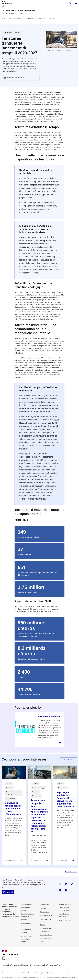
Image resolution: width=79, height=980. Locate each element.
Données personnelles (53, 973)
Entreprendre (43, 905)
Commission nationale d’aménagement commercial (27, 907)
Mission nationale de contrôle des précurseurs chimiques (46, 922)
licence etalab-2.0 (68, 977)
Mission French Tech (45, 916)
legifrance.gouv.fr (40, 965)
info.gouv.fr (6, 965)
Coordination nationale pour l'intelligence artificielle (27, 939)
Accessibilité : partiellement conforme (21, 973)
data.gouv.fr (54, 965)
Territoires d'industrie (22, 92)
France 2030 (19, 358)
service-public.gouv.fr (22, 965)
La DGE (11, 18)
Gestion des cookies (69, 973)
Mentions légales (39, 973)
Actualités (19, 18)
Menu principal (76, 3)
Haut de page (72, 872)
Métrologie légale (44, 912)
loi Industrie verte (32, 109)
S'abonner (7, 892)
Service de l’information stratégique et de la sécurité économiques (65, 907)
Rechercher (71, 3)
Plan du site (5, 973)
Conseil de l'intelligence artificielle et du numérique (27, 917)
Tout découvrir (69, 759)
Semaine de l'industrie (46, 935)
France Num (43, 908)
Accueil (4, 18)
